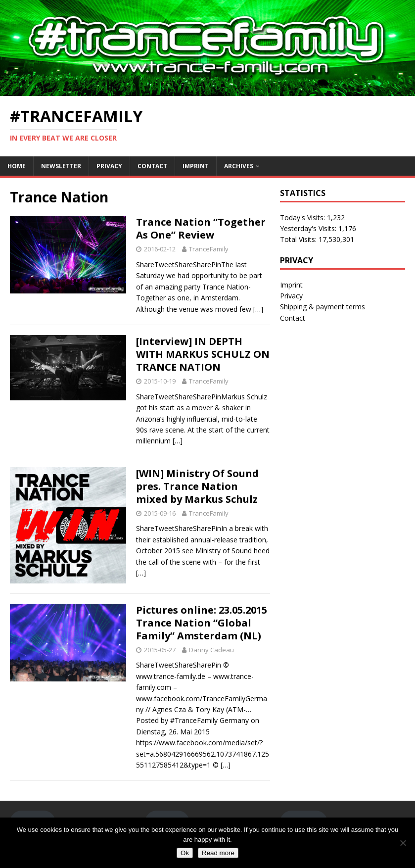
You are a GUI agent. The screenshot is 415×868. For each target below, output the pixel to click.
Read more (218, 853)
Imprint (196, 166)
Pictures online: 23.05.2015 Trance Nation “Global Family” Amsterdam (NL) (202, 623)
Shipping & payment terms (323, 307)
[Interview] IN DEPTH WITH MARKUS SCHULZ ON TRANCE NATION (203, 354)
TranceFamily (209, 249)
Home (17, 166)
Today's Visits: (303, 217)
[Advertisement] (343, 395)
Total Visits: (299, 239)
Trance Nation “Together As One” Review (201, 228)
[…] (258, 309)
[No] (403, 843)
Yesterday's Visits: (309, 228)
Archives (239, 166)
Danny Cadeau (211, 650)
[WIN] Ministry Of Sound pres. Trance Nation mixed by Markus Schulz (197, 486)
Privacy (109, 166)
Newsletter (61, 166)
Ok (185, 853)
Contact (152, 166)
